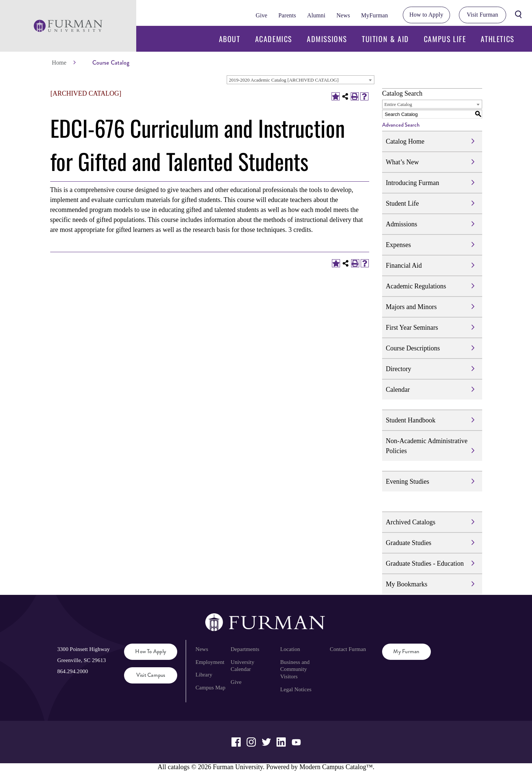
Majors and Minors (411, 307)
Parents (287, 15)
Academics (274, 39)
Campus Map (210, 688)
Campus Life (445, 39)
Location (290, 649)
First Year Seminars (412, 328)
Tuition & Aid (385, 39)
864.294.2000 (73, 671)
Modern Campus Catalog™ (336, 767)
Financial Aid (404, 265)
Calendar (398, 390)
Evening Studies (408, 482)
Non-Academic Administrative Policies (427, 446)
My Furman (406, 651)
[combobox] (301, 80)
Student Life (402, 203)
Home (59, 63)
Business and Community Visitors (295, 669)
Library (204, 675)
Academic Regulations (416, 286)
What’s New (402, 162)
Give (262, 15)
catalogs (179, 767)
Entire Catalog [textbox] (398, 104)
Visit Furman (482, 15)
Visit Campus (151, 675)
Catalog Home (405, 141)
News (343, 15)
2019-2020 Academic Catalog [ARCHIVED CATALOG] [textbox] (284, 80)
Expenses (398, 245)
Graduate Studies (409, 543)
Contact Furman (348, 649)
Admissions (327, 39)
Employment (210, 662)
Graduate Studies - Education (425, 563)
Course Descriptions (413, 348)
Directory (399, 369)
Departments (245, 649)
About (230, 39)
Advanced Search (401, 125)
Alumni (316, 15)
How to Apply (426, 15)
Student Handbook (411, 420)
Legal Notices (296, 689)
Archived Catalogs (411, 522)
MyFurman (375, 15)
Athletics (497, 39)
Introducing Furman (412, 183)
